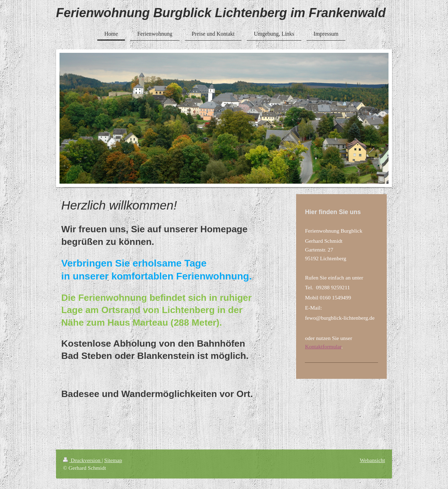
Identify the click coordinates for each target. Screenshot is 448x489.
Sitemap (113, 460)
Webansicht (372, 460)
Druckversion (82, 460)
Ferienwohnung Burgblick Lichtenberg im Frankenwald (221, 13)
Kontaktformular (323, 346)
